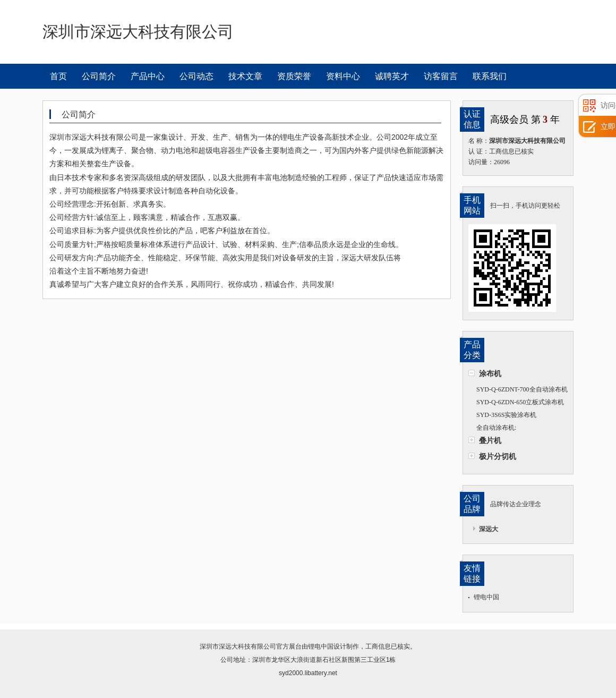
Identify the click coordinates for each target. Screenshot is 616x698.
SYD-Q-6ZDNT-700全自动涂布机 (522, 389)
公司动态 (196, 76)
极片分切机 (498, 456)
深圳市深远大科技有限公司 (238, 646)
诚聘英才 (392, 76)
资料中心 (343, 76)
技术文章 (245, 76)
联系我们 (490, 76)
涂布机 (490, 373)
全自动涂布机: (496, 428)
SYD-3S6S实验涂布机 (506, 415)
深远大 (489, 529)
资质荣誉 (294, 76)
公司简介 (99, 76)
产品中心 (148, 76)
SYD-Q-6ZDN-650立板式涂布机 (520, 402)
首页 (58, 76)
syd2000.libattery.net (308, 673)
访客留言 (441, 76)
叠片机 (490, 440)
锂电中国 (486, 597)
